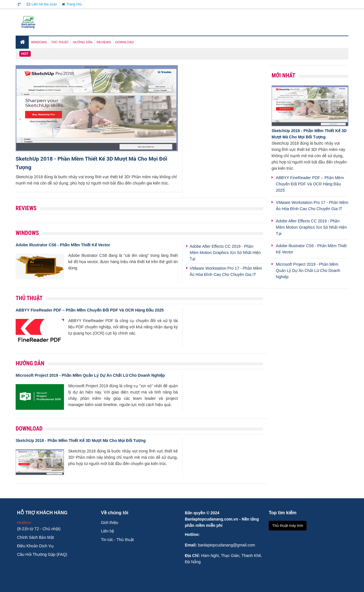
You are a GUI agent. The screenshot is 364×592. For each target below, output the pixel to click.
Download (29, 429)
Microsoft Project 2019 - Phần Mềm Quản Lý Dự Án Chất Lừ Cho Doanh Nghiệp (90, 375)
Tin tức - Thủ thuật (117, 540)
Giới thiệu (110, 523)
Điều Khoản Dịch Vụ (35, 546)
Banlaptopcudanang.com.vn (211, 519)
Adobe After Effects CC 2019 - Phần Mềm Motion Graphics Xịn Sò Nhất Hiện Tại (225, 253)
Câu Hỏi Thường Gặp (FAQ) (42, 554)
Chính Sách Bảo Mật (36, 537)
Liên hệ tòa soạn (42, 4)
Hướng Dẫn (30, 363)
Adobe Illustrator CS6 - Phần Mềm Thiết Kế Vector (63, 245)
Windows (27, 233)
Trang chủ (72, 4)
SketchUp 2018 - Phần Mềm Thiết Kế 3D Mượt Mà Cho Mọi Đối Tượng (81, 441)
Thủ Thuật (29, 298)
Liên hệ (107, 531)
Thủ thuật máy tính (288, 526)
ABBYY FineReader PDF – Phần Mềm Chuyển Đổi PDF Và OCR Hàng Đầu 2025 (90, 310)
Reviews (26, 208)
